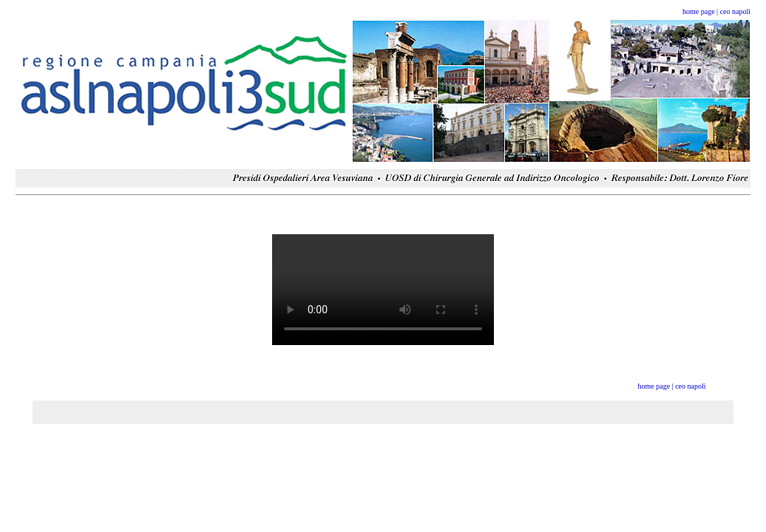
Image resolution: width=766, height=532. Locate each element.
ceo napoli (735, 11)
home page (699, 11)
